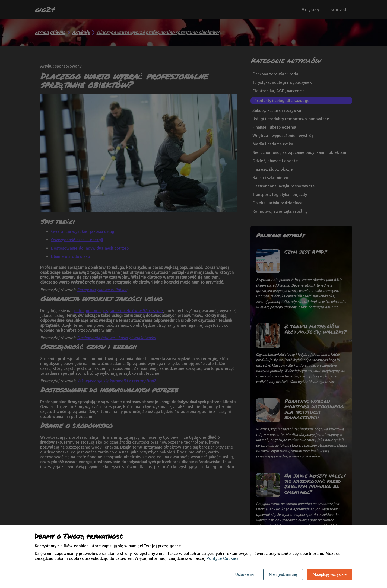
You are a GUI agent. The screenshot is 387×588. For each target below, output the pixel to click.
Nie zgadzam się (283, 574)
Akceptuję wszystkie (330, 574)
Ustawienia (245, 574)
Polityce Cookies (222, 558)
